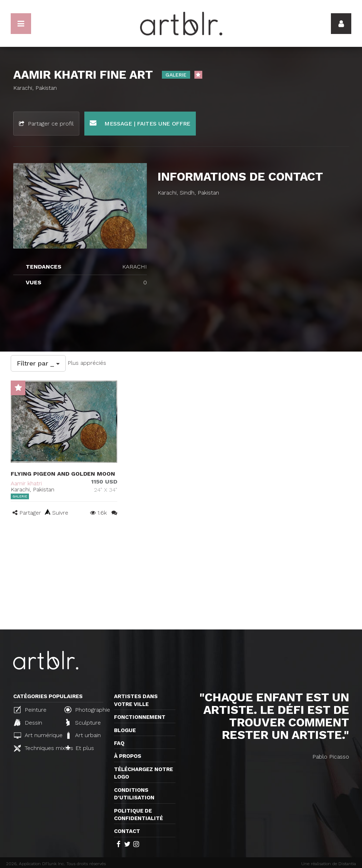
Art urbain (83, 735)
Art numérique (36, 735)
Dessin (28, 722)
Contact (127, 831)
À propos (128, 756)
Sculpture (83, 722)
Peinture (30, 710)
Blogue (125, 730)
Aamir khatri (26, 483)
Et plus (80, 748)
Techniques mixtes (36, 748)
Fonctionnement (140, 717)
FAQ (119, 743)
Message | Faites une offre (140, 123)
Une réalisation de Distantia (329, 864)
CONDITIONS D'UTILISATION (134, 794)
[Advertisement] (181, 576)
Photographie (86, 710)
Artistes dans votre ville (136, 700)
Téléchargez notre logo (143, 773)
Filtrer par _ (38, 363)
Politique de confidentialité (138, 815)
